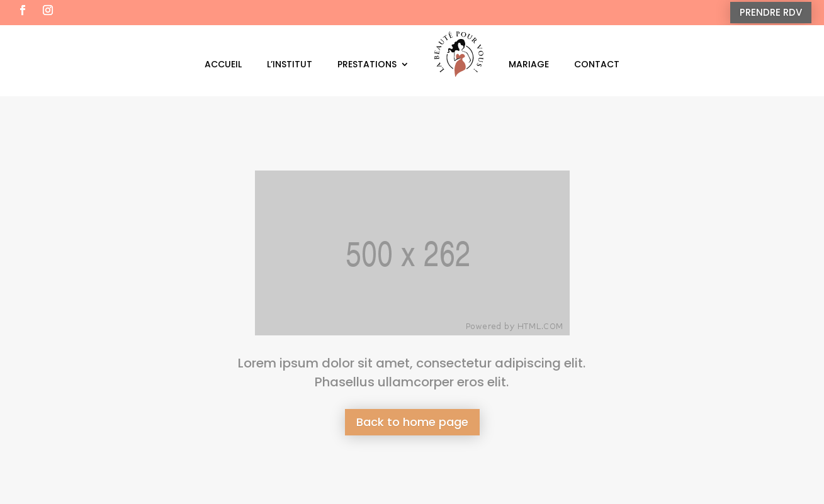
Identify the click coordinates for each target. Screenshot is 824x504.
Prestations (367, 64)
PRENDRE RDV (771, 12)
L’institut (290, 64)
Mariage (529, 64)
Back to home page (412, 422)
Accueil (223, 64)
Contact (597, 64)
